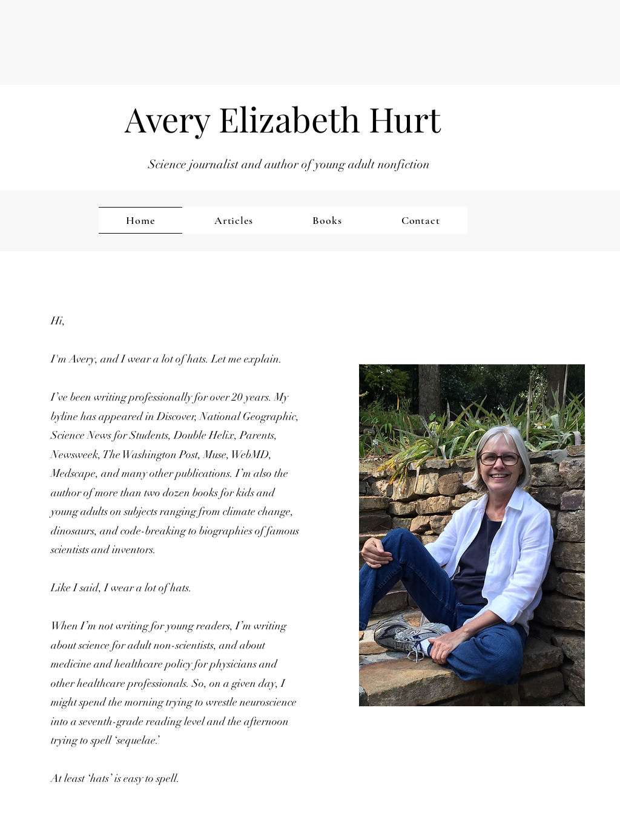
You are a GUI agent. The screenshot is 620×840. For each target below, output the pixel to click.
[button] (32, 794)
